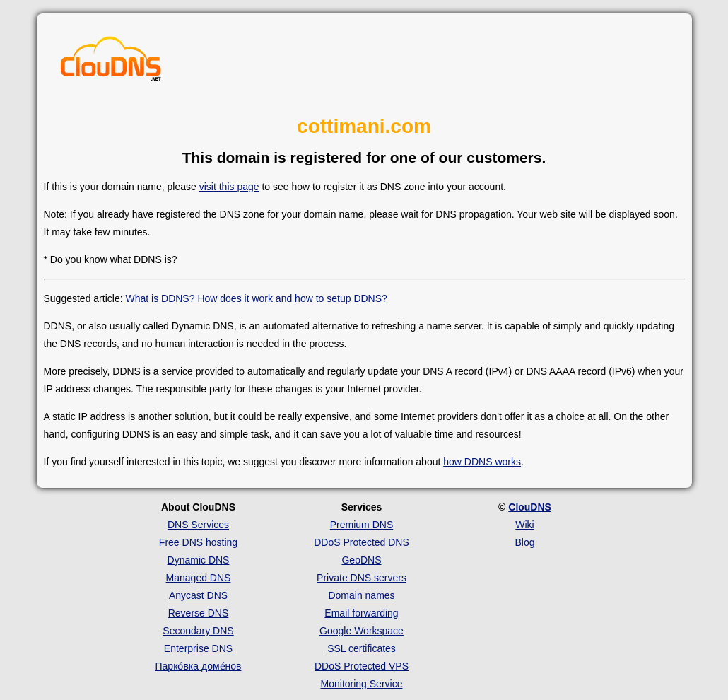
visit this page (229, 187)
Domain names (361, 595)
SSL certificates (362, 648)
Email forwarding (361, 613)
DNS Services (198, 525)
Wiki (524, 525)
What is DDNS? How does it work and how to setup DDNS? (256, 298)
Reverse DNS (199, 613)
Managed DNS (199, 578)
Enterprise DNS (198, 648)
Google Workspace (362, 631)
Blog (524, 542)
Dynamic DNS (199, 560)
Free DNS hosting (198, 542)
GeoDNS (361, 560)
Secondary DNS (198, 631)
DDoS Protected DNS (362, 542)
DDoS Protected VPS (362, 666)
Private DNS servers (362, 578)
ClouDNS (530, 507)
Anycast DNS (198, 595)
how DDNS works (482, 462)
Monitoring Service (362, 684)
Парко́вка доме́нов (199, 666)
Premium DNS (362, 525)
